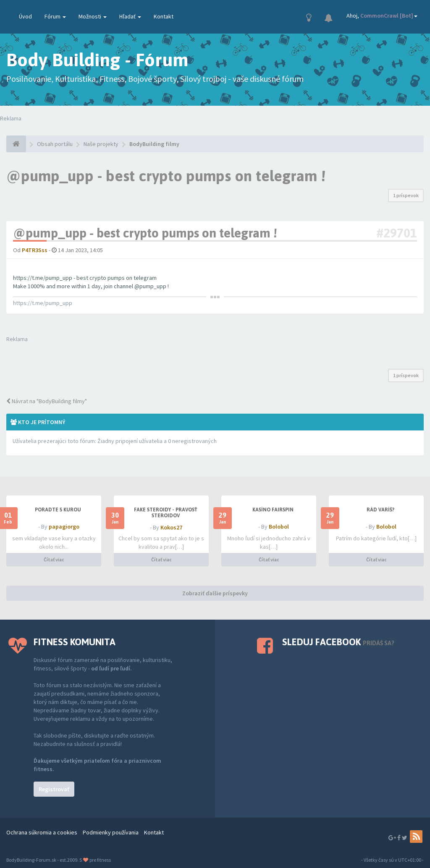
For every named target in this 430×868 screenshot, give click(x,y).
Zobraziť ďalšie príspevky (215, 593)
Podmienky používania (111, 832)
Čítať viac (54, 559)
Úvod (25, 16)
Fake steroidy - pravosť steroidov (166, 513)
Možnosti (93, 16)
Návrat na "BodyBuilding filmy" (47, 401)
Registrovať (54, 789)
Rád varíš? (380, 510)
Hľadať (130, 16)
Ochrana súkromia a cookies (42, 832)
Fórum (55, 16)
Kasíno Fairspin (273, 510)
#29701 (397, 233)
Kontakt (164, 16)
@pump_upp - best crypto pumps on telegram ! (166, 176)
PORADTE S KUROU (58, 510)
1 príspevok (406, 195)
